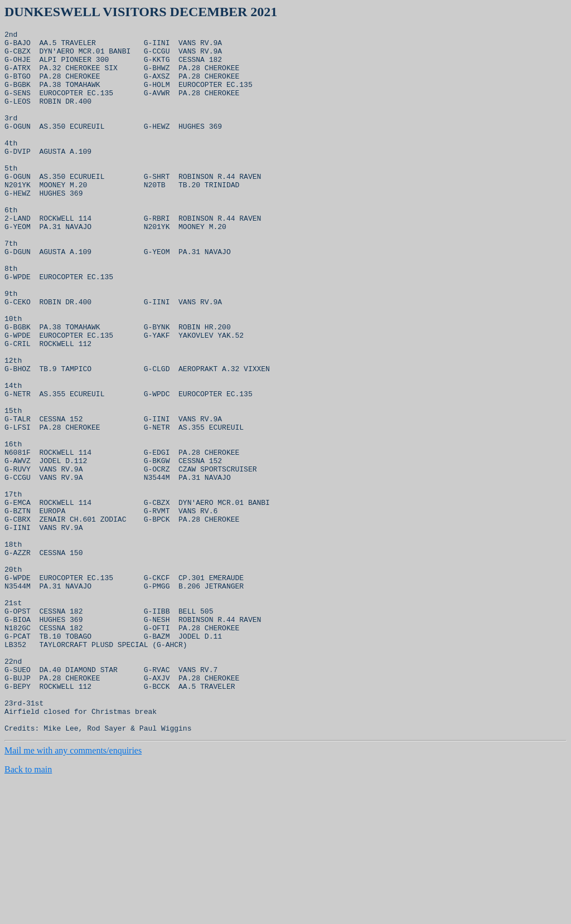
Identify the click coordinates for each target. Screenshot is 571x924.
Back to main (28, 910)
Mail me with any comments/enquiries (73, 891)
